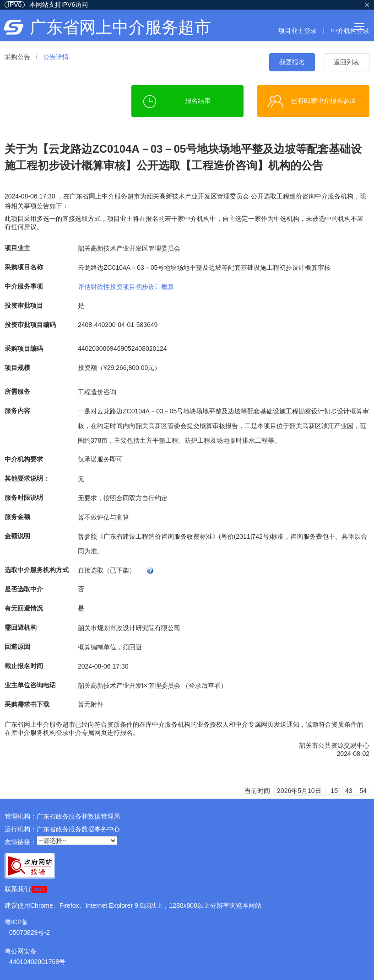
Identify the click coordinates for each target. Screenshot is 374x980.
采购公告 (17, 57)
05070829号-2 (30, 932)
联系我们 (26, 889)
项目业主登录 (298, 31)
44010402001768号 (37, 962)
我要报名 (292, 62)
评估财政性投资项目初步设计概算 (126, 286)
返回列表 (347, 62)
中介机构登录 (350, 31)
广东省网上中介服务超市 (120, 27)
